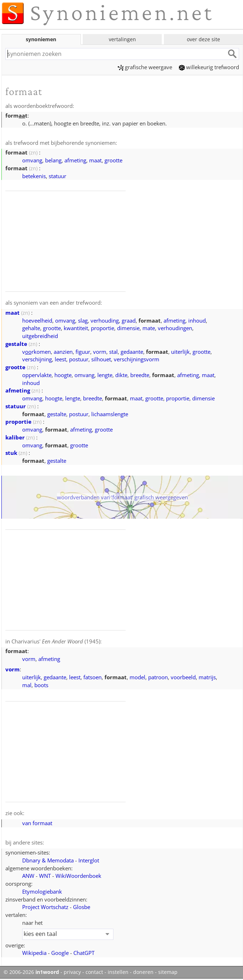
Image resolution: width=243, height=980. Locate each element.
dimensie (128, 328)
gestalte (16, 344)
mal (27, 685)
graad (129, 320)
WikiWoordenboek (78, 876)
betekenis (34, 176)
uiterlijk (180, 352)
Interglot (89, 860)
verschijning (37, 359)
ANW (28, 876)
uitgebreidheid (40, 336)
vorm (100, 352)
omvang (32, 160)
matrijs (207, 677)
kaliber (15, 437)
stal (113, 352)
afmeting (75, 160)
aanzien (63, 352)
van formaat (37, 823)
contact (94, 972)
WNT (45, 876)
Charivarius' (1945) (56, 641)
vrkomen (37, 352)
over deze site (203, 39)
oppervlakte (37, 375)
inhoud (197, 320)
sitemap (168, 972)
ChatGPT (84, 953)
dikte (121, 375)
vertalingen (122, 39)
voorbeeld (183, 677)
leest (60, 359)
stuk (11, 453)
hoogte (63, 375)
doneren (143, 972)
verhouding (105, 320)
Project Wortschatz (45, 907)
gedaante (132, 352)
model (137, 677)
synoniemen (41, 39)
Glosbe (82, 907)
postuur (79, 359)
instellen (118, 972)
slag (83, 320)
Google (60, 953)
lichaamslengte (110, 414)
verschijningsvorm (137, 359)
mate (149, 328)
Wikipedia (34, 953)
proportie (103, 328)
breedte (140, 375)
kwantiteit (76, 328)
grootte (113, 160)
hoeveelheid (37, 320)
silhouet (101, 359)
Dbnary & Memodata (48, 860)
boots (41, 685)
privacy (72, 972)
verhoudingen (175, 328)
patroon (158, 677)
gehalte (31, 328)
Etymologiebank (42, 891)
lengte (105, 375)
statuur (57, 176)
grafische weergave (145, 67)
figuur (83, 352)
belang (53, 160)
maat (95, 160)
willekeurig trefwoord (209, 67)
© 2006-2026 (31, 972)
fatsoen (93, 677)
